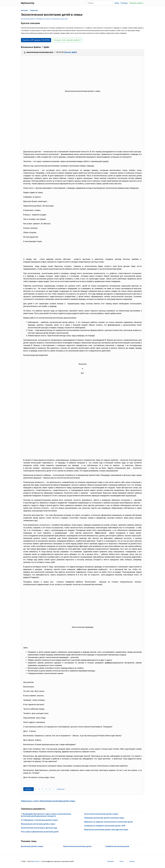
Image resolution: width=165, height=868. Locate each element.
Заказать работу (136, 3)
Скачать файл (70, 52)
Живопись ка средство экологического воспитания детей (108, 822)
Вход (117, 3)
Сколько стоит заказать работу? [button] (67, 40)
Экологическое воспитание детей (77, 846)
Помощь (124, 3)
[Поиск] (99, 3)
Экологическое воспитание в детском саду (39, 828)
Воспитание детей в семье (32, 846)
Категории (24, 10)
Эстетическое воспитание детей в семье (101, 814)
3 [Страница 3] (39, 789)
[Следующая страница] (61, 789)
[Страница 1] (28, 789)
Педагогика (34, 10)
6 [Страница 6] (50, 789)
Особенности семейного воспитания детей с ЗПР (105, 826)
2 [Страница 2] (35, 789)
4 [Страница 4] (43, 789)
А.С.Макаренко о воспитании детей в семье (39, 820)
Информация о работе (48, 801)
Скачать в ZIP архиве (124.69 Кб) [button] (36, 40)
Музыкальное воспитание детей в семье (38, 824)
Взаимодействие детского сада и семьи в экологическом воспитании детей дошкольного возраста (46, 815)
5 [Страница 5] (46, 789)
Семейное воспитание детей (117, 846)
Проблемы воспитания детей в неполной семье (104, 818)
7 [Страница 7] (53, 789)
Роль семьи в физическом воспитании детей (40, 832)
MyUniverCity (35, 861)
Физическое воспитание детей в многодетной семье (106, 830)
